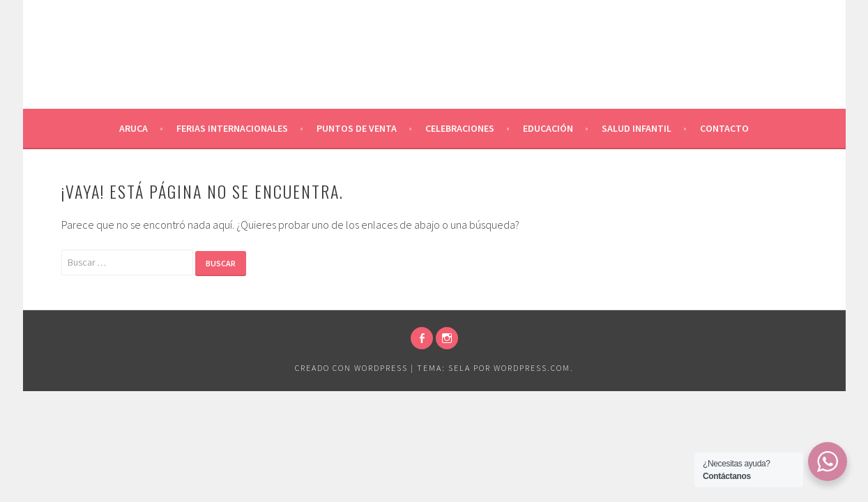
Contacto (724, 128)
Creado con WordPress (351, 368)
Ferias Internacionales (232, 128)
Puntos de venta (357, 128)
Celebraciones (460, 128)
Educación (548, 128)
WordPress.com (532, 368)
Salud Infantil (637, 128)
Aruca (134, 128)
